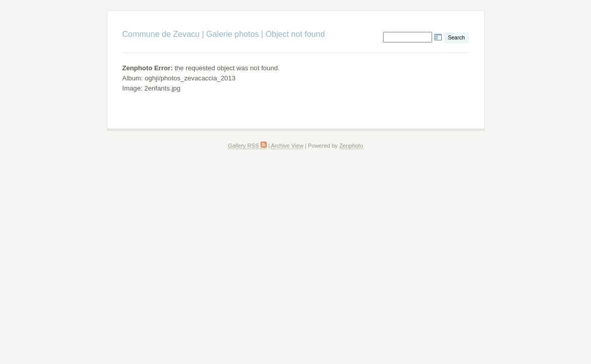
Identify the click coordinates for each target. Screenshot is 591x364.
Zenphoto (351, 146)
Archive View (287, 146)
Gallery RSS (247, 146)
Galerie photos (233, 34)
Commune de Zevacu (161, 34)
